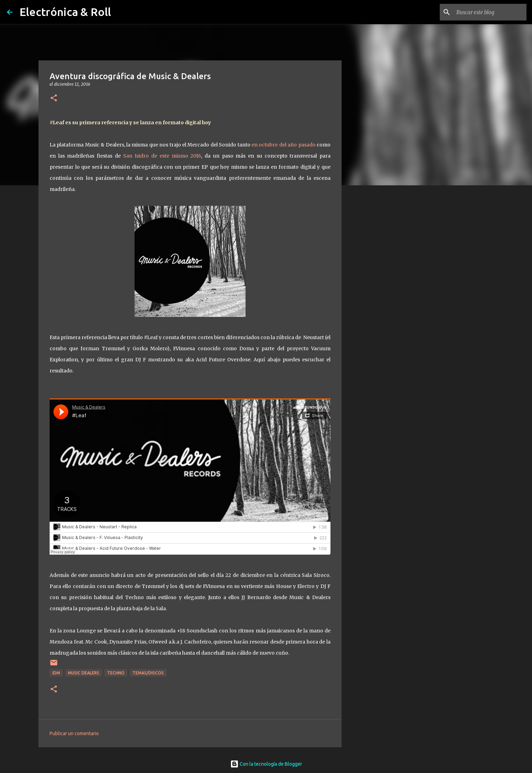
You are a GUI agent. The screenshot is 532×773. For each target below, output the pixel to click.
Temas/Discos (148, 673)
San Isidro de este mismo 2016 (161, 156)
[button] (54, 98)
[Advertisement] (377, 300)
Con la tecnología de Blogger (266, 764)
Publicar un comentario (74, 733)
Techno (116, 673)
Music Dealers (84, 673)
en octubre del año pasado (284, 145)
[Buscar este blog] (490, 12)
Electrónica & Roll (65, 12)
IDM (56, 673)
